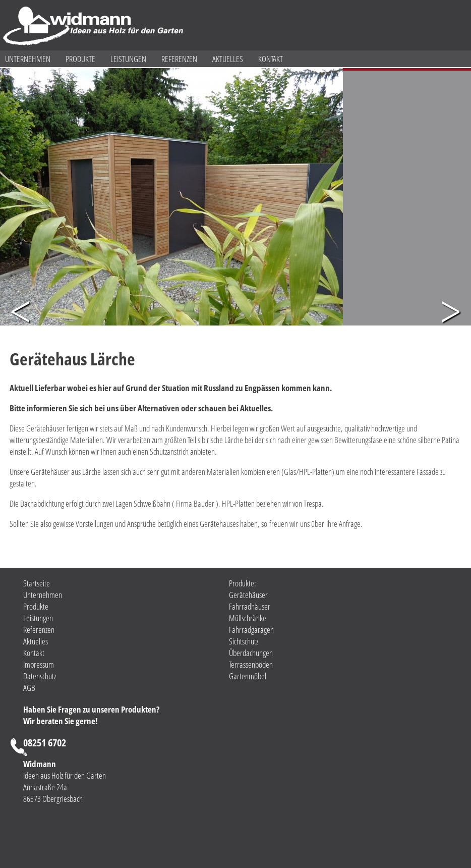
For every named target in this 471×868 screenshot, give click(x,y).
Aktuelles (228, 59)
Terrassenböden (251, 664)
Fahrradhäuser (250, 606)
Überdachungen (251, 653)
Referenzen (179, 59)
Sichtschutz (244, 641)
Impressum (39, 664)
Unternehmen (28, 59)
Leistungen (128, 59)
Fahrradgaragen (251, 630)
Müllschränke (248, 618)
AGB (29, 688)
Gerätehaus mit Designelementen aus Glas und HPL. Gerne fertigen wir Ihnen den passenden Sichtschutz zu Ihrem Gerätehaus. (397, 104)
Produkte (80, 59)
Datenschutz (40, 676)
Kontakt (271, 59)
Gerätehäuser (248, 595)
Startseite (37, 583)
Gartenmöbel (248, 676)
